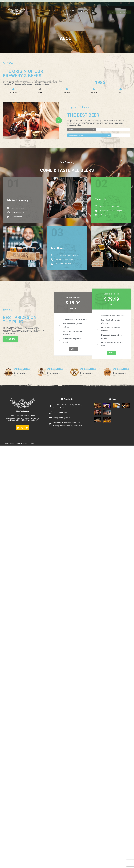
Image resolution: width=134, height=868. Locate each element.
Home (42, 11)
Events (91, 11)
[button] (59, 120)
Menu (62, 11)
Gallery (74, 11)
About (52, 11)
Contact (67, 14)
